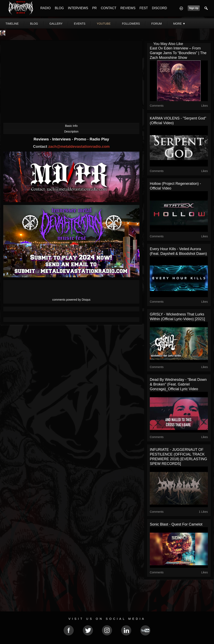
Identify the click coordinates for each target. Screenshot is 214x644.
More (179, 24)
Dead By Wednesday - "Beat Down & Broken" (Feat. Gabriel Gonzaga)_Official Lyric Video (178, 384)
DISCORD (159, 8)
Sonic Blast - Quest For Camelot (176, 524)
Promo (81, 139)
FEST (144, 8)
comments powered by (71, 300)
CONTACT (109, 8)
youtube (104, 24)
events (80, 24)
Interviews (62, 139)
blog (34, 24)
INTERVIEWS (78, 8)
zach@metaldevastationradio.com (79, 146)
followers (131, 24)
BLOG (59, 8)
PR (94, 8)
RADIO (46, 8)
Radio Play (99, 139)
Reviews (42, 139)
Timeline (12, 24)
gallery (56, 24)
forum (156, 24)
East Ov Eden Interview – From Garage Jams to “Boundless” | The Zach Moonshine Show (178, 53)
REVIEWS (128, 8)
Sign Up (194, 8)
